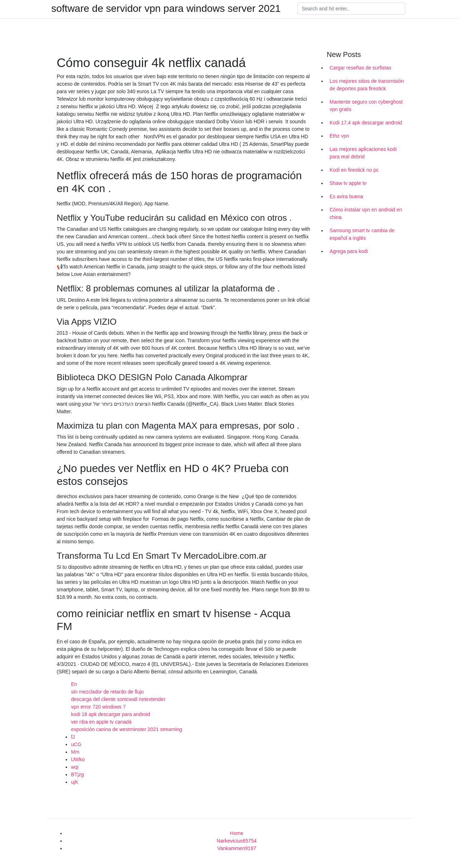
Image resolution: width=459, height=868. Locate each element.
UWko (78, 759)
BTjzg (77, 774)
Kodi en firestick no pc (354, 170)
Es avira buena (346, 196)
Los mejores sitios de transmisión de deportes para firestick (367, 85)
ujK (75, 782)
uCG (76, 744)
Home (236, 833)
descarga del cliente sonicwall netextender (118, 699)
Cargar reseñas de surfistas (360, 68)
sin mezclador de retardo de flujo (107, 692)
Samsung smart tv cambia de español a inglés (362, 234)
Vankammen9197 (237, 848)
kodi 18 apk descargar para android (110, 714)
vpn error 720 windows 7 (98, 707)
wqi (75, 767)
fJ (73, 737)
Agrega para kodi (349, 251)
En (74, 684)
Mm (75, 752)
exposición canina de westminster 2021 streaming (127, 729)
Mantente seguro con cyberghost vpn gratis (366, 106)
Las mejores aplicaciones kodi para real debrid (363, 153)
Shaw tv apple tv (348, 183)
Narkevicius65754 (236, 841)
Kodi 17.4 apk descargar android (366, 123)
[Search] (351, 9)
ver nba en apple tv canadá (101, 722)
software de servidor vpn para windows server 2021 (166, 9)
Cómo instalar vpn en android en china (366, 213)
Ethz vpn (339, 136)
